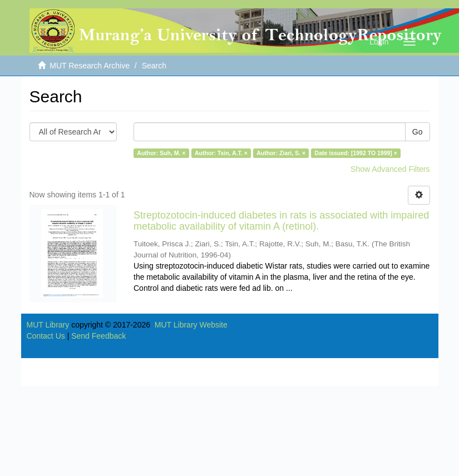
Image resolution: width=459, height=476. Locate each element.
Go (418, 132)
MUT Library (48, 325)
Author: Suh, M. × (161, 153)
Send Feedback (98, 336)
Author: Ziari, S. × (281, 153)
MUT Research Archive (90, 66)
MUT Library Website (191, 325)
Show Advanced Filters (390, 169)
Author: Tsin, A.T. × (221, 153)
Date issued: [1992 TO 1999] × (356, 153)
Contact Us (46, 336)
